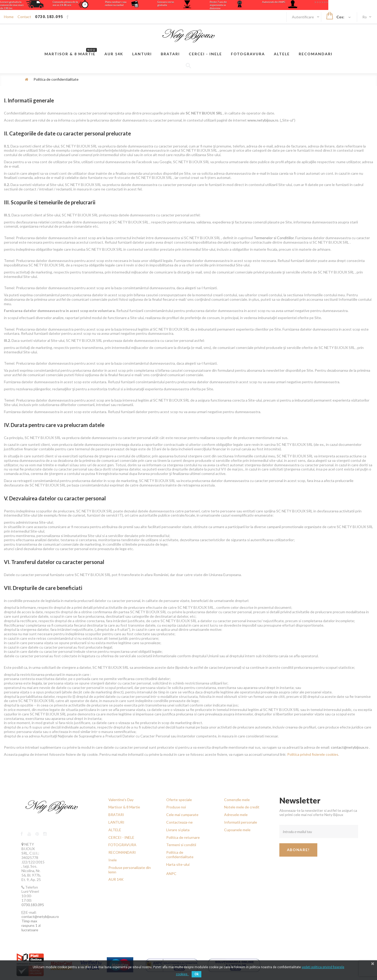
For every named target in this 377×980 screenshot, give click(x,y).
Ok (196, 974)
